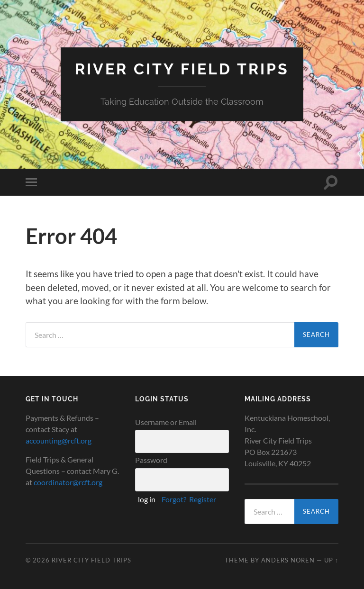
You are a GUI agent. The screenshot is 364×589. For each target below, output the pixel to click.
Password (151, 460)
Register (203, 499)
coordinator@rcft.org (68, 482)
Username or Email (166, 422)
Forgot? (174, 499)
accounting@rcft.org (59, 440)
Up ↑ (331, 560)
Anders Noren (288, 560)
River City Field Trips (182, 69)
